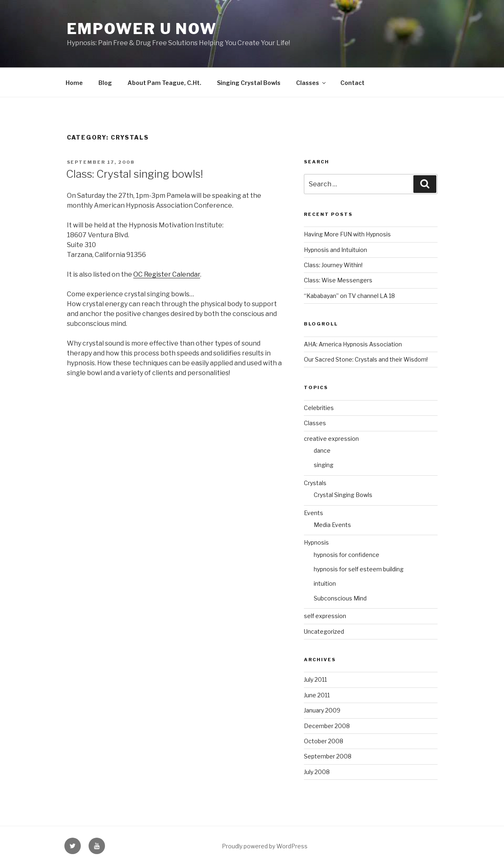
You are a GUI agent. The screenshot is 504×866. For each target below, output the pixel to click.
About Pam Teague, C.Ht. (164, 83)
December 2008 (327, 726)
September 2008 (328, 756)
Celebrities (319, 408)
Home (74, 83)
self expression (325, 616)
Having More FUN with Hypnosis (347, 234)
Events (314, 513)
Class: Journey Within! (333, 265)
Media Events (332, 525)
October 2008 (324, 741)
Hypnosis (316, 542)
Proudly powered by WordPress (265, 846)
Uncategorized (324, 631)
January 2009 (322, 710)
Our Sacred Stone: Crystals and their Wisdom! (366, 359)
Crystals (315, 483)
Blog (105, 83)
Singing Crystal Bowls (249, 83)
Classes (311, 83)
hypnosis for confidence (347, 555)
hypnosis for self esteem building (359, 569)
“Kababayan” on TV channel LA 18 (349, 296)
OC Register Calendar (167, 274)
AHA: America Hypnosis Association (353, 344)
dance (322, 450)
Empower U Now (142, 29)
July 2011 (315, 679)
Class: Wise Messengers (338, 280)
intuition (325, 583)
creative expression (331, 439)
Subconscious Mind (340, 598)
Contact (352, 83)
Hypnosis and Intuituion (335, 250)
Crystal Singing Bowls (343, 495)
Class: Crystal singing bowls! (135, 174)
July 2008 (317, 772)
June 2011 (317, 695)
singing (324, 465)
